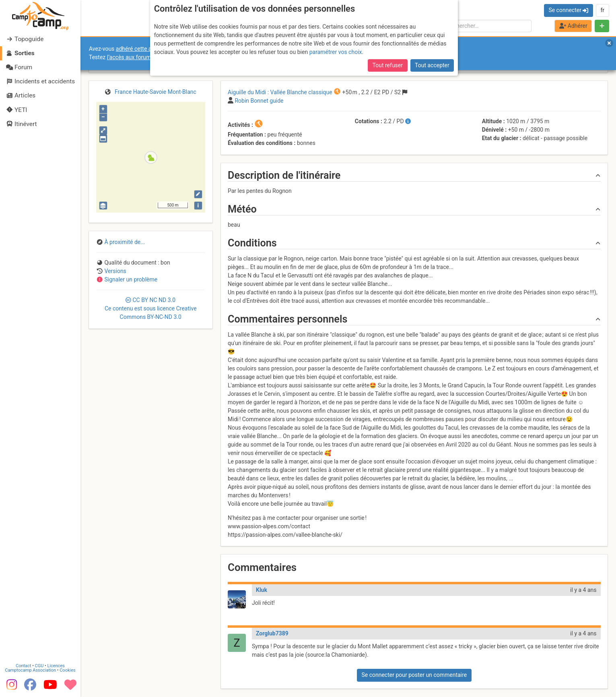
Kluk (262, 590)
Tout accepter (432, 65)
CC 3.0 (151, 308)
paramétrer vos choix (336, 52)
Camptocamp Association (30, 669)
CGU (39, 665)
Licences (56, 665)
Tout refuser (388, 65)
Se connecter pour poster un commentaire (414, 675)
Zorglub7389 (272, 633)
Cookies (67, 669)
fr (602, 10)
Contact (23, 665)
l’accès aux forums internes (141, 57)
